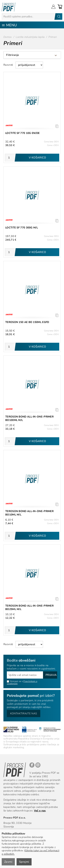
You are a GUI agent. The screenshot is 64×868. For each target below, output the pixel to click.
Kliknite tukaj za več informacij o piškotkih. (30, 852)
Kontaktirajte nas (24, 713)
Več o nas (40, 811)
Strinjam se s (15, 681)
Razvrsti (8, 65)
